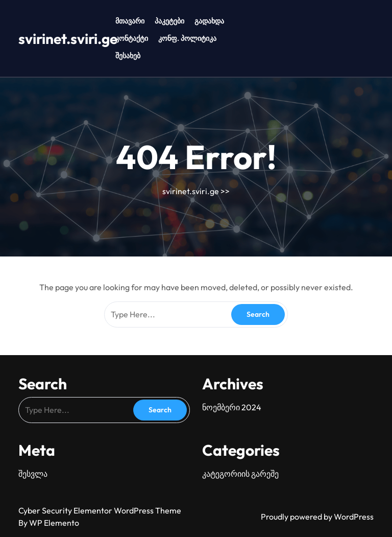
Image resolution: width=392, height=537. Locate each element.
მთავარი (130, 21)
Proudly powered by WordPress (317, 517)
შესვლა (33, 474)
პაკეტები (169, 21)
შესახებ (128, 56)
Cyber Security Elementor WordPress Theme (100, 510)
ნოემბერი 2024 (232, 407)
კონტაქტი (132, 38)
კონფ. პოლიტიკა (187, 38)
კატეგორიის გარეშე (240, 474)
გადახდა (209, 21)
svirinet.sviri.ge (68, 39)
